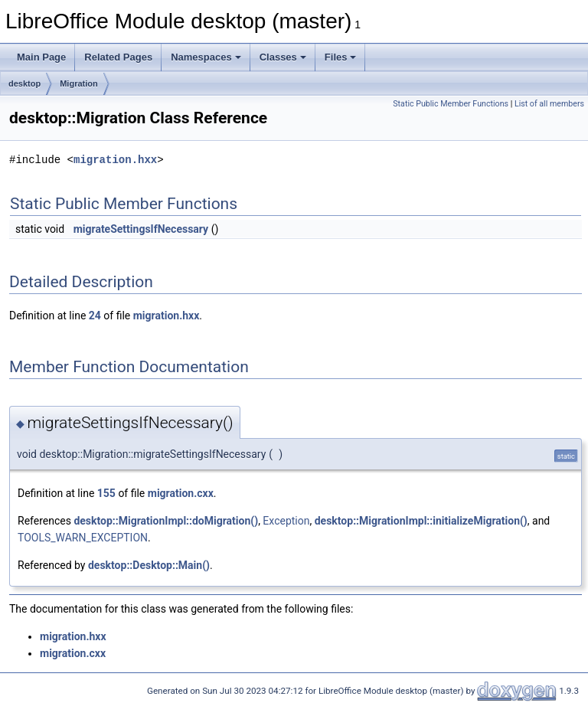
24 (95, 316)
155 (106, 493)
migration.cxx (181, 493)
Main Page (41, 57)
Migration (79, 83)
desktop (24, 83)
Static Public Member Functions (451, 104)
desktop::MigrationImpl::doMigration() (166, 521)
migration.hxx (115, 160)
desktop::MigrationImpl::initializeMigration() (421, 521)
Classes (283, 57)
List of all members (549, 104)
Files (341, 57)
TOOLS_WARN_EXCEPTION (83, 538)
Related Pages (118, 57)
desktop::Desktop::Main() (149, 565)
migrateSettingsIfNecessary (141, 229)
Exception (286, 521)
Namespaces (206, 57)
